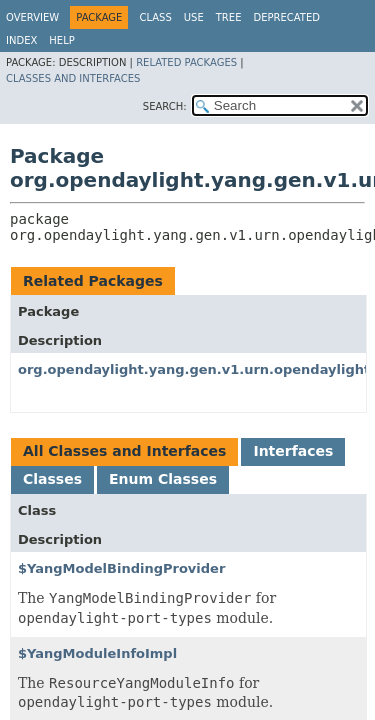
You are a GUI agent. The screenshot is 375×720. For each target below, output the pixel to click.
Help (61, 40)
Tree (229, 17)
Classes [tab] (52, 479)
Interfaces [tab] (293, 451)
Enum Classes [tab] (163, 479)
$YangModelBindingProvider (121, 568)
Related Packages (186, 62)
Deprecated (286, 17)
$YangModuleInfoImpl (97, 653)
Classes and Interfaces (73, 78)
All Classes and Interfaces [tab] (124, 451)
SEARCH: (165, 106)
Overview (32, 17)
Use (194, 17)
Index (21, 40)
